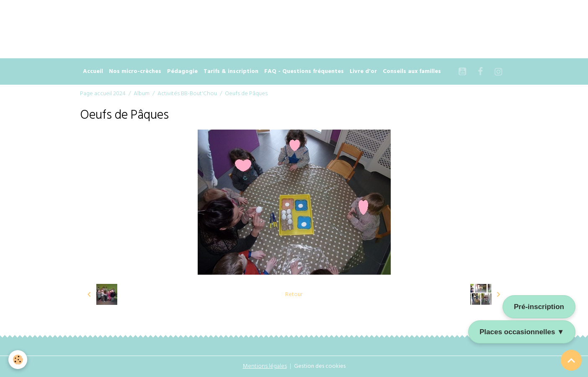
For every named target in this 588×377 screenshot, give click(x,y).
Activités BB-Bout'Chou (187, 94)
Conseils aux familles (412, 71)
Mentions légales (265, 366)
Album (142, 94)
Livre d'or (363, 71)
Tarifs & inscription (231, 71)
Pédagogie (182, 71)
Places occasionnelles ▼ (522, 332)
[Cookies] (18, 360)
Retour (294, 295)
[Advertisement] (152, 19)
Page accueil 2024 (103, 94)
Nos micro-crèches (135, 71)
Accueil (93, 71)
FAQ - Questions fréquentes (304, 71)
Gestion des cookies (320, 366)
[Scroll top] (571, 360)
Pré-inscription (539, 307)
